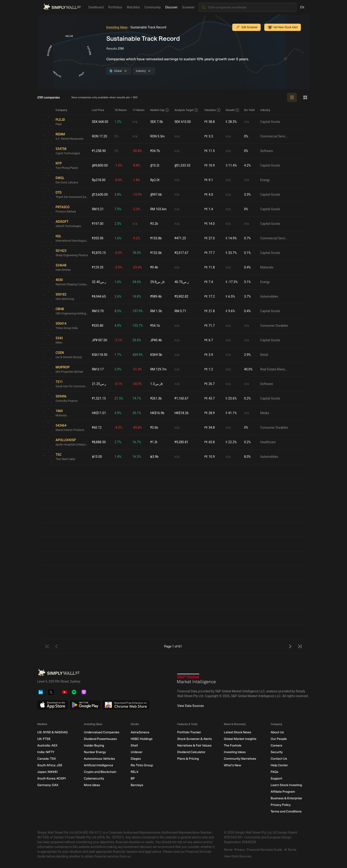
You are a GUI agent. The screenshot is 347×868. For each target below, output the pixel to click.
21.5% (119, 398)
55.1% (137, 413)
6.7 (209, 340)
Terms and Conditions (286, 811)
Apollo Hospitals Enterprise (72, 445)
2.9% (247, 355)
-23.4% (137, 267)
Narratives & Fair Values (194, 745)
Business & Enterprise (286, 798)
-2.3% (136, 209)
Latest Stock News (237, 732)
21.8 (210, 311)
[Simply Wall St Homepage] (62, 7)
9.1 (209, 180)
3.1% (247, 282)
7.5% (118, 209)
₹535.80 (98, 326)
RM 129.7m (158, 369)
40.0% (248, 369)
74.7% (137, 398)
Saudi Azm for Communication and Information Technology (72, 386)
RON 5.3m (157, 136)
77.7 (210, 253)
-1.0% (118, 165)
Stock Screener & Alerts (194, 739)
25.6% (231, 399)
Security (276, 752)
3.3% (247, 195)
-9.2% (136, 238)
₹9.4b (154, 267)
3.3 (209, 136)
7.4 (209, 282)
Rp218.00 (99, 180)
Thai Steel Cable (65, 459)
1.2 (209, 369)
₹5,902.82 (181, 296)
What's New (232, 765)
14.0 (210, 224)
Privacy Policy (280, 805)
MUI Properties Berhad (69, 372)
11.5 (210, 151)
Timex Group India (67, 328)
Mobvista (61, 415)
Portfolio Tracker (189, 732)
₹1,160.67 (181, 398)
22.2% (231, 442)
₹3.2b (154, 224)
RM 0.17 (98, 369)
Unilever (136, 752)
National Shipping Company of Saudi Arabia (72, 284)
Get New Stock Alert (283, 27)
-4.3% (118, 428)
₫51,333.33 (182, 165)
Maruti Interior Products (70, 430)
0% (117, 136)
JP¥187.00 (100, 340)
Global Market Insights (240, 739)
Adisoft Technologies (69, 226)
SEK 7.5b (157, 122)
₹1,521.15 (99, 398)
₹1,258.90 (99, 151)
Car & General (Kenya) (69, 357)
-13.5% (137, 195)
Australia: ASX (47, 745)
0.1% (247, 253)
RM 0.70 (98, 311)
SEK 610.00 (183, 122)
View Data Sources (191, 706)
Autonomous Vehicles (99, 759)
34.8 (210, 428)
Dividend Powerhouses (100, 739)
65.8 (210, 442)
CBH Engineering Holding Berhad (72, 314)
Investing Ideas (117, 27)
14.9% (231, 238)
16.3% (137, 457)
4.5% (118, 326)
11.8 (210, 267)
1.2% (118, 122)
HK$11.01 (99, 413)
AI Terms (290, 850)
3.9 (209, 355)
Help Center (279, 765)
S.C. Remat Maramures (70, 139)
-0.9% (118, 180)
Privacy (240, 850)
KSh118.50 (100, 355)
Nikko (59, 343)
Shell (134, 745)
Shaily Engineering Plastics (72, 255)
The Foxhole (233, 745)
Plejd (59, 124)
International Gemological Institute (72, 241)
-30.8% (137, 151)
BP (132, 778)
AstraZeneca (140, 732)
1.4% (118, 457)
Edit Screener (246, 27)
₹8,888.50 (99, 442)
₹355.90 (98, 238)
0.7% (247, 238)
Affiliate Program (283, 792)
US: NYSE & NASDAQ (52, 732)
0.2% (247, 398)
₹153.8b (156, 238)
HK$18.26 (182, 413)
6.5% (231, 297)
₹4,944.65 (99, 296)
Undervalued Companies (102, 732)
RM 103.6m (158, 209)
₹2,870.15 (99, 253)
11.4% (231, 166)
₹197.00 (98, 224)
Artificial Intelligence (99, 765)
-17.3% (232, 282)
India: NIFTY (46, 752)
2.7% (118, 442)
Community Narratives (240, 759)
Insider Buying (94, 745)
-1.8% (136, 180)
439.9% (138, 355)
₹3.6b (154, 428)
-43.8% (137, 428)
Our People (278, 739)
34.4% (137, 282)
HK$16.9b (157, 413)
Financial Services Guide (265, 850)
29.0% (137, 340)
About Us (277, 732)
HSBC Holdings (141, 739)
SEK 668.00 (100, 122)
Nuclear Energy (95, 752)
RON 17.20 (100, 136)
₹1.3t (154, 442)
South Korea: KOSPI (52, 778)
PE (206, 122)
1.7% (118, 355)
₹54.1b (155, 326)
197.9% (138, 311)
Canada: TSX (47, 759)
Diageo (136, 759)
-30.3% (137, 384)
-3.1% (118, 340)
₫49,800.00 (100, 165)
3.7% (247, 296)
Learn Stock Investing (286, 785)
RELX (134, 772)
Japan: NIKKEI (47, 772)
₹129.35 (98, 267)
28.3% (231, 122)
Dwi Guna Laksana (67, 182)
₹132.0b (156, 253)
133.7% (138, 326)
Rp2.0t (155, 180)
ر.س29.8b (157, 282)
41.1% (231, 413)
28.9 (210, 413)
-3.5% (118, 267)
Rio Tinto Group (142, 765)
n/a (135, 122)
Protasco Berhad (66, 212)
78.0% (137, 253)
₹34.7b (155, 151)
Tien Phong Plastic (67, 168)
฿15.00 (97, 457)
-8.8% (136, 165)
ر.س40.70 (182, 282)
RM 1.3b (156, 311)
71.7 (210, 326)
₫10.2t (155, 165)
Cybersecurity (94, 778)
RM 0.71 (180, 311)
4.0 (209, 195)
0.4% (247, 267)
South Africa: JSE (50, 765)
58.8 (210, 122)
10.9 (210, 166)
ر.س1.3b (156, 384)
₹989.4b (156, 296)
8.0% (247, 457)
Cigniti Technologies (68, 153)
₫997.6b (156, 195)
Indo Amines (63, 270)
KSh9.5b (156, 355)
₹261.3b (156, 398)
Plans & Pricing (188, 759)
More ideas (92, 785)
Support (276, 778)
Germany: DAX (48, 785)
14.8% (137, 296)
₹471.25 (180, 238)
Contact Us (279, 759)
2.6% (118, 296)
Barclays (137, 785)
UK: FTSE (44, 739)
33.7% (231, 253)
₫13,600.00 (100, 195)
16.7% (137, 442)
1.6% (118, 238)
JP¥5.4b (156, 340)
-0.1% (118, 384)
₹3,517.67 (181, 253)
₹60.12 (97, 428)
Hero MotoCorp (65, 299)
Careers (276, 745)
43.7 (210, 399)
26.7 (210, 384)
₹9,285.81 (181, 442)
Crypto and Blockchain (100, 772)
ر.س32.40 (99, 282)
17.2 (210, 297)
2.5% (118, 224)
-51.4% (137, 369)
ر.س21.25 (99, 384)
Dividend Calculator (191, 752)
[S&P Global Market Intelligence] (197, 679)
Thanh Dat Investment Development (72, 197)
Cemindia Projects (67, 401)
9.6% (231, 311)
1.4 (209, 209)
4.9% (118, 413)
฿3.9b (154, 457)
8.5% (118, 311)
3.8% (118, 195)
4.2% (247, 165)
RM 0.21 (98, 209)
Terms (228, 850)
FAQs (274, 772)
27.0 (210, 238)
